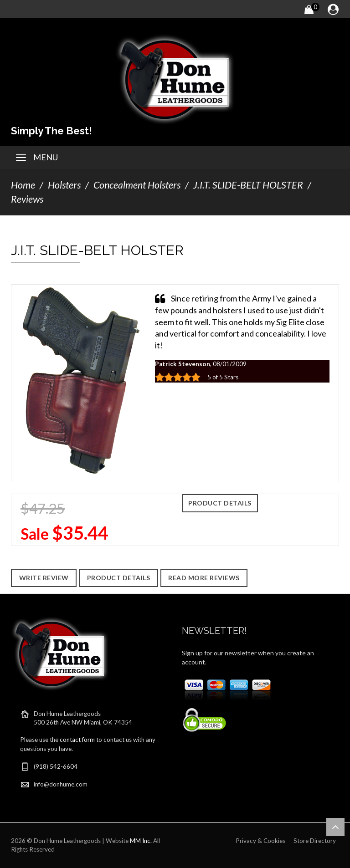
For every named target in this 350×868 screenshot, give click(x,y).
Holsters (64, 185)
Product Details (220, 503)
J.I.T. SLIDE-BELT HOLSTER (248, 185)
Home (23, 185)
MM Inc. (141, 841)
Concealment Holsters (137, 185)
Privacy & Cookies (260, 841)
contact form (77, 740)
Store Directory (315, 841)
